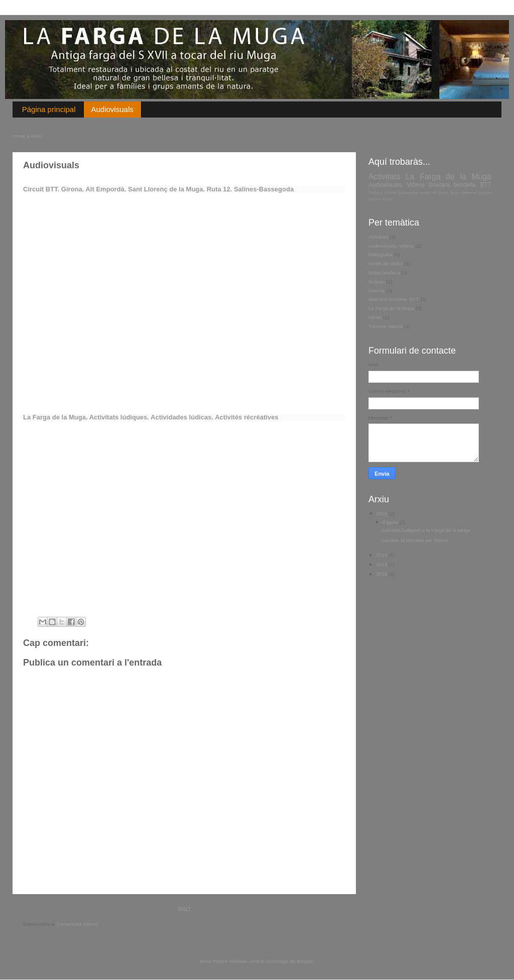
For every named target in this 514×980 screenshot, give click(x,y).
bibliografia (408, 193)
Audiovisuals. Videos (397, 185)
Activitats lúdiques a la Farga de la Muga (426, 530)
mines (388, 199)
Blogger (305, 961)
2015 (382, 514)
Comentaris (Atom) (78, 924)
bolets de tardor (434, 193)
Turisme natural (382, 193)
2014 (382, 555)
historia (375, 199)
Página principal (49, 109)
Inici (184, 909)
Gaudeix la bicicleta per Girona (415, 540)
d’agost (391, 522)
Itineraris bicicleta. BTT (460, 185)
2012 (382, 574)
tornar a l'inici (27, 136)
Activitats (384, 177)
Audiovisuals (112, 109)
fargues (485, 193)
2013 (382, 564)
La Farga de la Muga (448, 177)
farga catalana (463, 193)
